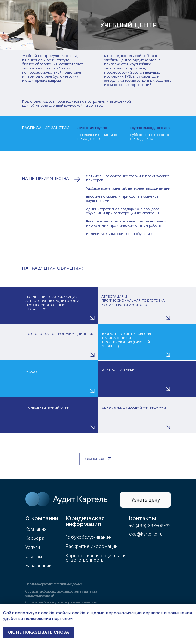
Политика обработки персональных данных (54, 584)
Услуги (33, 547)
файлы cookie (71, 613)
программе (95, 102)
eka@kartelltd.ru (146, 534)
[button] (49, 306)
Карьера (35, 538)
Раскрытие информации (92, 546)
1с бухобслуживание (88, 537)
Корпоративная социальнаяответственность (96, 558)
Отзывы (34, 556)
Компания (36, 529)
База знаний (38, 566)
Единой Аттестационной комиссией (53, 106)
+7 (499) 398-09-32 (150, 526)
